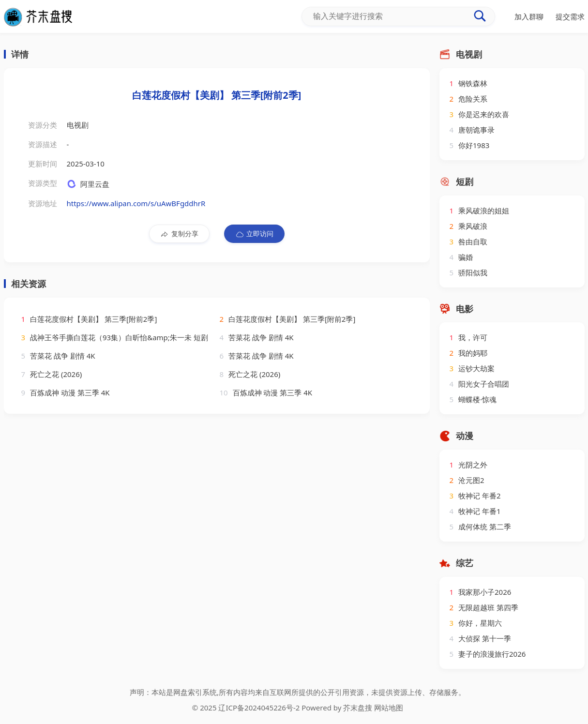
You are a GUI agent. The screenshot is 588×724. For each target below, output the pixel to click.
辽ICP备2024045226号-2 (259, 708)
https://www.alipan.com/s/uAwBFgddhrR (136, 203)
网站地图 (389, 708)
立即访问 (254, 234)
